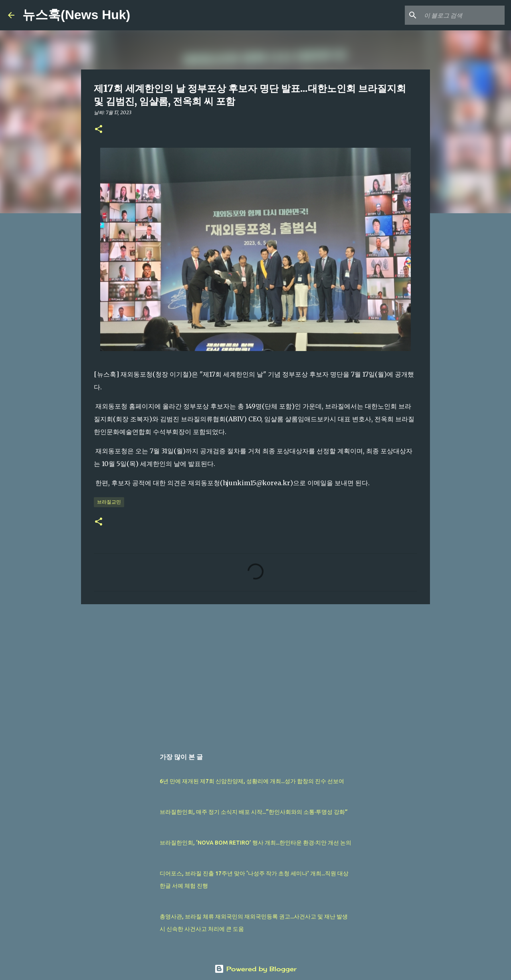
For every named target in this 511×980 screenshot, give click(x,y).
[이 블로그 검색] (463, 15)
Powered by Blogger (255, 969)
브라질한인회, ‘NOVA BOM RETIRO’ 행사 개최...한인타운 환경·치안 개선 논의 (255, 843)
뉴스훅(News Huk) (76, 15)
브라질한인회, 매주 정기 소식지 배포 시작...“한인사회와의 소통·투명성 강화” (254, 812)
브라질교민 (109, 502)
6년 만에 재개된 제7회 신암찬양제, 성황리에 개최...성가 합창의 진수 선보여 (252, 781)
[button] (99, 130)
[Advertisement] (255, 672)
